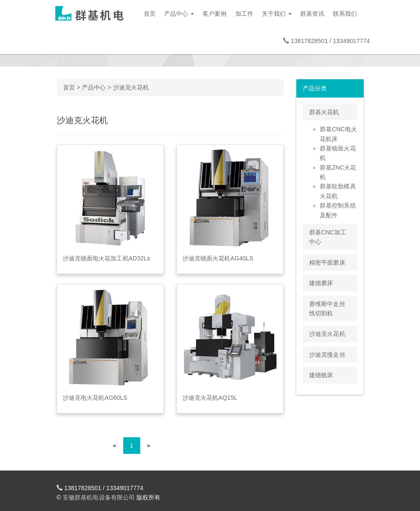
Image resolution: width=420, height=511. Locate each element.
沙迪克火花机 (131, 87)
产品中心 (179, 14)
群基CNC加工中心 (328, 237)
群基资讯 (312, 14)
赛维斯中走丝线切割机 (327, 309)
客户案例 (214, 14)
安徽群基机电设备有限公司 (99, 497)
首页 (150, 14)
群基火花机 (324, 112)
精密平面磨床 (327, 263)
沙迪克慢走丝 (327, 355)
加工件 (244, 14)
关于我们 (277, 14)
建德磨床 (321, 283)
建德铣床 (321, 375)
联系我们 (345, 14)
